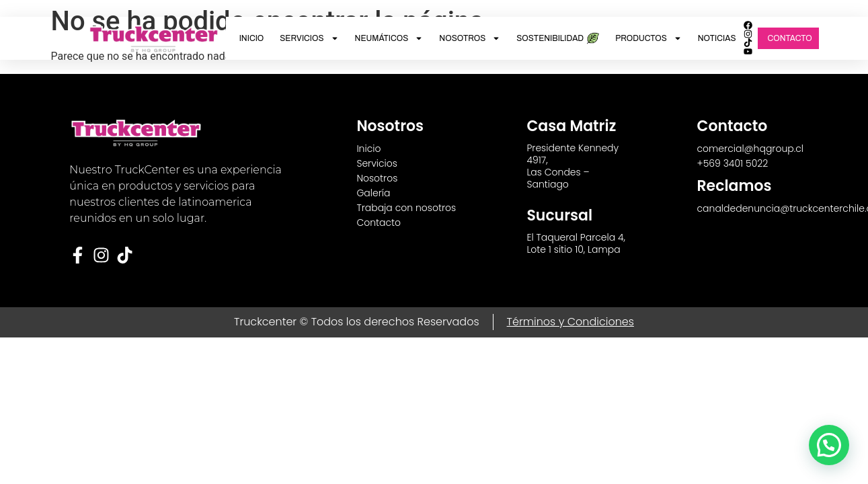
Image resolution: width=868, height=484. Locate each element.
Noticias (717, 38)
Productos (648, 38)
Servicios (309, 38)
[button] (829, 445)
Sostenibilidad (558, 38)
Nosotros (470, 38)
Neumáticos (389, 38)
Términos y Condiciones (570, 322)
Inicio (252, 38)
